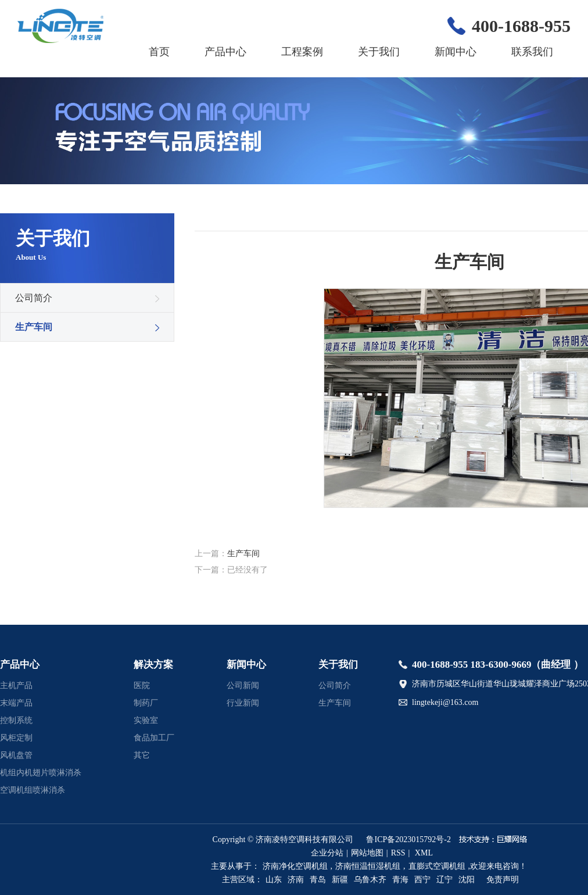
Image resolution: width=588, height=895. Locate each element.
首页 (159, 52)
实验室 (146, 720)
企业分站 (327, 853)
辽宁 (444, 880)
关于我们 (379, 52)
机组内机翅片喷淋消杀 (41, 773)
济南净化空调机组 (295, 866)
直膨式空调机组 (437, 866)
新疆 (340, 880)
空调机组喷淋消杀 (33, 790)
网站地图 (367, 853)
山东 (274, 880)
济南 (296, 880)
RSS (398, 853)
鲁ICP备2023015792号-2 (408, 839)
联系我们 (532, 52)
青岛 (318, 880)
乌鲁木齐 (370, 880)
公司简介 (34, 298)
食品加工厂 (154, 738)
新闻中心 (456, 52)
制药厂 (146, 703)
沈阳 (467, 880)
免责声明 (503, 880)
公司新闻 (243, 685)
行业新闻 (243, 703)
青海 (400, 880)
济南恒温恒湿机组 (368, 866)
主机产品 (16, 685)
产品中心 (225, 52)
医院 (142, 685)
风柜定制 (16, 738)
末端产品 (16, 703)
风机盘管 (16, 755)
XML (424, 853)
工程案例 (302, 52)
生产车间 (34, 327)
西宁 (422, 880)
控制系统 (16, 720)
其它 (142, 755)
